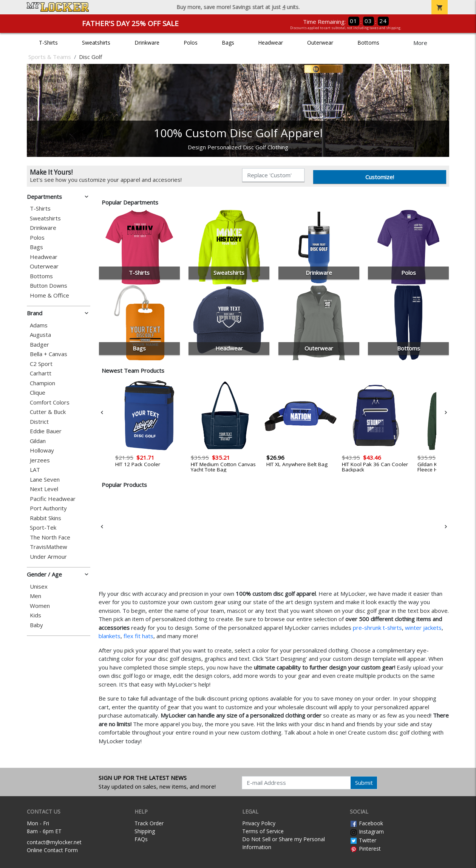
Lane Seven (45, 480)
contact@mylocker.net (54, 842)
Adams (39, 325)
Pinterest (365, 849)
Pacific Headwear (53, 499)
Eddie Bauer (46, 431)
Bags (228, 43)
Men (36, 596)
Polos (191, 43)
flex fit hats (138, 636)
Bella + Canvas (49, 354)
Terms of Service (263, 831)
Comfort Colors (50, 402)
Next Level (44, 489)
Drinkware (147, 43)
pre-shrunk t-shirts (377, 628)
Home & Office (49, 295)
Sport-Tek (43, 528)
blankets (110, 636)
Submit (364, 783)
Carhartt (41, 373)
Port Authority (48, 508)
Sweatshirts (96, 43)
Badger (39, 345)
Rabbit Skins (46, 518)
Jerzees (40, 460)
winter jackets (423, 628)
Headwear (270, 43)
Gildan (38, 441)
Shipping (145, 831)
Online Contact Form (52, 850)
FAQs (141, 839)
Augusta (40, 335)
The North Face (50, 537)
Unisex (39, 587)
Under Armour (48, 557)
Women (40, 606)
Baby (36, 625)
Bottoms (368, 43)
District (39, 422)
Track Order (149, 823)
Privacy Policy (259, 823)
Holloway (42, 450)
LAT (35, 470)
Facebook (366, 823)
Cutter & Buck (48, 412)
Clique (38, 393)
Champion (42, 383)
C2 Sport (41, 364)
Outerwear (320, 43)
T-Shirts (48, 43)
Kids (36, 615)
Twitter (363, 840)
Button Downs (49, 286)
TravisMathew (49, 547)
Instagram (367, 832)
